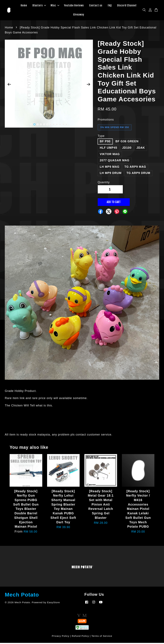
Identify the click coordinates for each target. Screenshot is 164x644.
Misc (55, 6)
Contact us (96, 6)
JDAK (141, 149)
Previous (9, 86)
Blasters (39, 6)
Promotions (106, 121)
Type (101, 137)
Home (24, 6)
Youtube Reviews (74, 6)
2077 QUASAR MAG (115, 162)
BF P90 (105, 143)
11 (63, 126)
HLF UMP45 (109, 149)
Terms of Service (102, 637)
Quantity (104, 183)
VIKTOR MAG (110, 155)
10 (60, 126)
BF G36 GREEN (127, 143)
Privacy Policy (60, 637)
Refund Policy (80, 637)
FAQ (110, 6)
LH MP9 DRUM (111, 174)
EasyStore (53, 603)
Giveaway (79, 15)
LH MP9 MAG (110, 168)
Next (89, 86)
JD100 (127, 149)
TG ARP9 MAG (135, 168)
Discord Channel (127, 6)
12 (66, 126)
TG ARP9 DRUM (138, 174)
